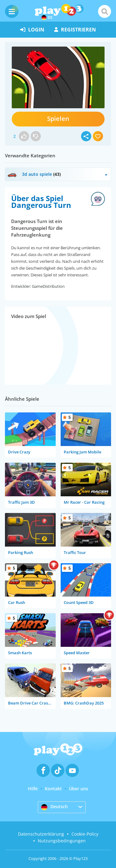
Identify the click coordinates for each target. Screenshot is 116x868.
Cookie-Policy (85, 834)
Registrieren (75, 30)
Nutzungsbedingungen (62, 841)
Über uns (79, 789)
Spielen (58, 119)
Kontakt (53, 789)
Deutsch (54, 807)
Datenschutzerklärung (41, 834)
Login (32, 30)
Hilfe (33, 789)
